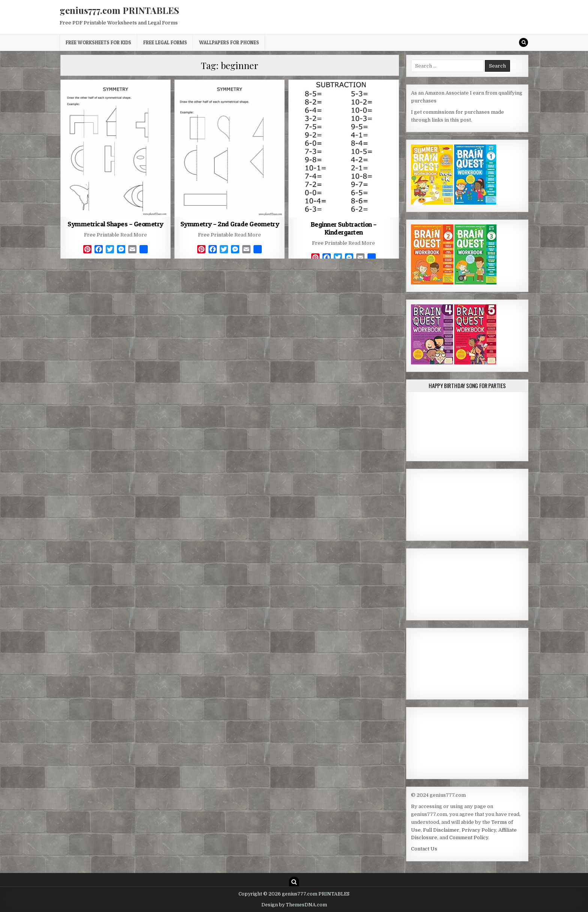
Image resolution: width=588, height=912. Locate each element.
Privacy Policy (479, 830)
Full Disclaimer (441, 830)
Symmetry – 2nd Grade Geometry (230, 224)
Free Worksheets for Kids (98, 42)
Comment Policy (469, 838)
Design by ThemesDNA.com (294, 905)
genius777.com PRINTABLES (119, 10)
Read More (134, 235)
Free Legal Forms (165, 42)
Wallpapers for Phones (229, 42)
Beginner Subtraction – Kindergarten (344, 228)
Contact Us (424, 849)
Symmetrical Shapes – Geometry (115, 224)
